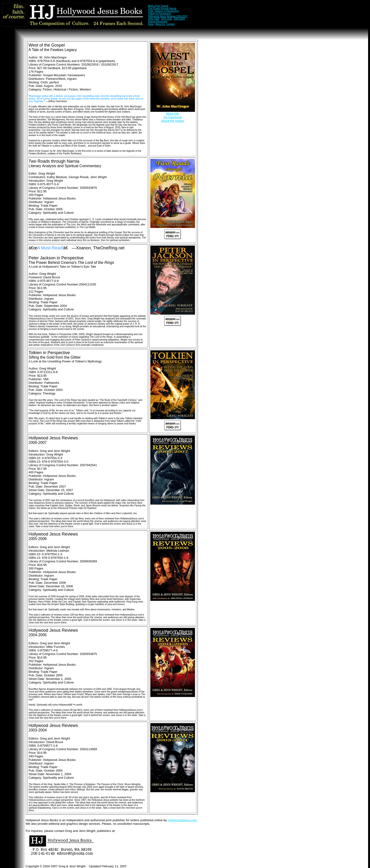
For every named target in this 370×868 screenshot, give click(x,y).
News (151, 24)
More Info (173, 114)
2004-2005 (166, 19)
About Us (160, 24)
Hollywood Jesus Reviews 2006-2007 (168, 16)
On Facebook (173, 117)
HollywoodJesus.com (182, 820)
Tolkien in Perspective (159, 14)
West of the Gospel (158, 6)
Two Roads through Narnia (162, 8)
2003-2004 (179, 19)
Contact (170, 24)
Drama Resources (158, 21)
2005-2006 (154, 19)
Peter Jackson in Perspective (164, 11)
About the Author (173, 121)
